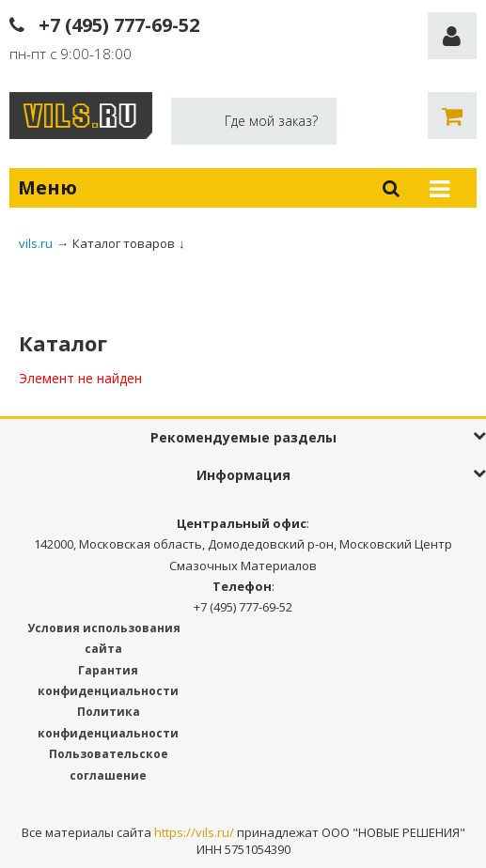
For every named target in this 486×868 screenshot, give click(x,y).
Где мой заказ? (271, 121)
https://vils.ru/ (194, 832)
